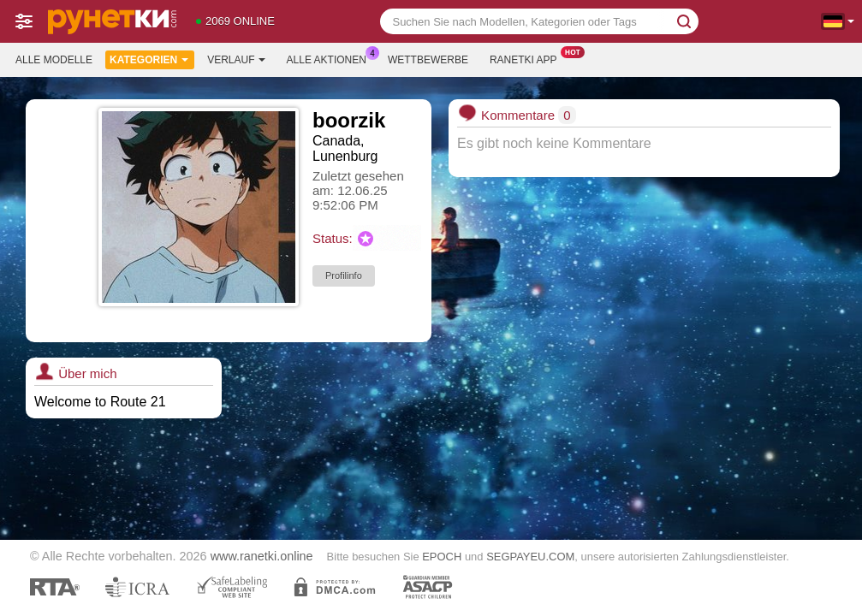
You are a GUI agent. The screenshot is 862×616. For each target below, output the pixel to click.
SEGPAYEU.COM (530, 557)
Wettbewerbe (428, 60)
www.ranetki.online (262, 556)
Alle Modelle (54, 60)
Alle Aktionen (331, 58)
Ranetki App (528, 58)
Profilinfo (344, 275)
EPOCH (442, 557)
